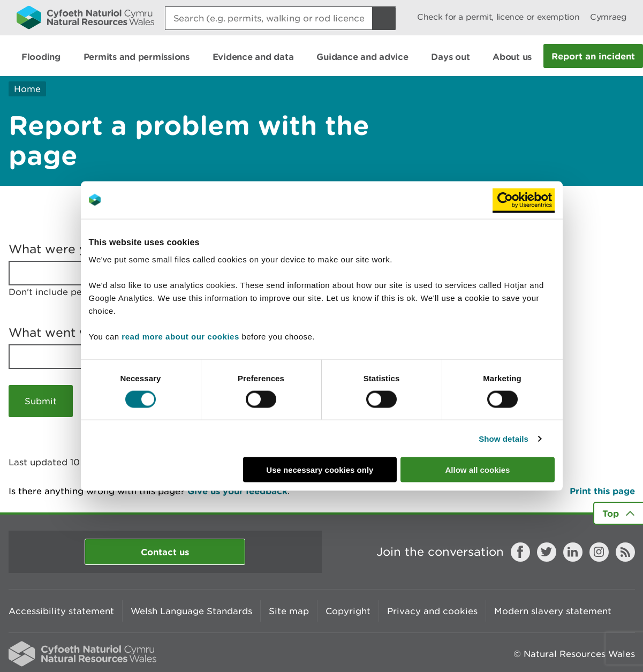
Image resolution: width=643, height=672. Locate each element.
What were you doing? (78, 249)
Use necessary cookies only (320, 470)
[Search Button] (384, 18)
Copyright (348, 611)
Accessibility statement (61, 611)
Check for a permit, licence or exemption (498, 17)
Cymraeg (608, 17)
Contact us (165, 552)
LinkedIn (573, 552)
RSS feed (625, 552)
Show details (504, 438)
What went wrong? (67, 333)
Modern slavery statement (553, 611)
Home (27, 89)
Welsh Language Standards (191, 611)
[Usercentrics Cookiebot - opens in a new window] (524, 200)
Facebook (520, 552)
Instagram (599, 552)
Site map (289, 611)
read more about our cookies (180, 337)
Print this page (602, 491)
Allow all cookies (478, 470)
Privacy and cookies (432, 611)
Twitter (547, 552)
